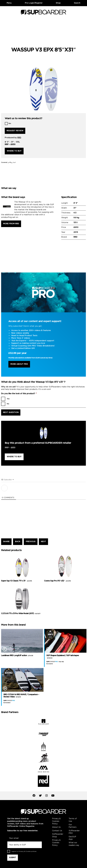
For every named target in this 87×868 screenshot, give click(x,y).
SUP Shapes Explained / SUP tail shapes (63, 657)
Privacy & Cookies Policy (56, 821)
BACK (18, 542)
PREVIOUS (31, 542)
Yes (10, 123)
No (8, 404)
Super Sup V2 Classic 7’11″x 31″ (16, 581)
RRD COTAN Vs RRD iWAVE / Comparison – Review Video (21, 696)
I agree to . (24, 851)
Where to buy (14, 151)
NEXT (43, 542)
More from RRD (11, 224)
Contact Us (57, 831)
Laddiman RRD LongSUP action (17, 656)
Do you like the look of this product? (19, 394)
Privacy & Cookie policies (28, 851)
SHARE (6, 542)
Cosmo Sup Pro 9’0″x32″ (57, 581)
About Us (56, 827)
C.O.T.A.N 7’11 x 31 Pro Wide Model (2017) (21, 614)
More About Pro (19, 364)
